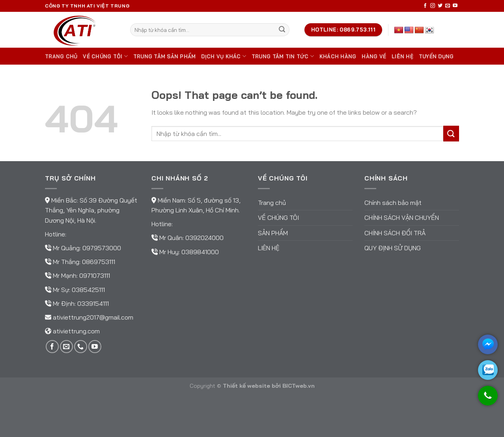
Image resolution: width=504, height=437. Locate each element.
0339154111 (93, 303)
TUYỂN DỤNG (436, 56)
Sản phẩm (273, 233)
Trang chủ (61, 56)
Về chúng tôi (105, 56)
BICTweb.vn (299, 386)
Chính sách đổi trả (395, 233)
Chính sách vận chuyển (402, 218)
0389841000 (200, 252)
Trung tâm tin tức (283, 56)
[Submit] (282, 30)
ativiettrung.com (76, 331)
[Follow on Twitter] (440, 6)
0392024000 (204, 238)
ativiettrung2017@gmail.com (93, 317)
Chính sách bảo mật (393, 203)
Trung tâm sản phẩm (165, 56)
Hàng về (374, 56)
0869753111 (99, 262)
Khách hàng (338, 56)
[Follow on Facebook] (425, 6)
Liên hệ (402, 56)
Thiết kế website (246, 386)
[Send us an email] (448, 6)
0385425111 (88, 290)
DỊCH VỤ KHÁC (224, 56)
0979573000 (102, 248)
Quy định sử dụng (393, 248)
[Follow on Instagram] (433, 6)
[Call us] (81, 347)
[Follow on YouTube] (455, 6)
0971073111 (95, 275)
